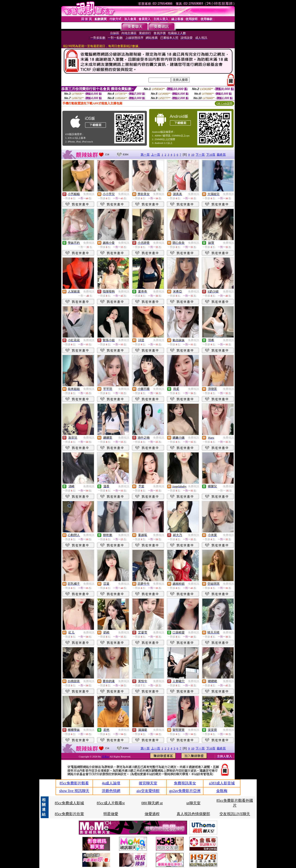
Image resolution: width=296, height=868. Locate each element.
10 (193, 155)
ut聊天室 (193, 803)
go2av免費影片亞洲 (185, 791)
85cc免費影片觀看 (74, 783)
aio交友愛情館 (148, 791)
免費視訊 (89, 194)
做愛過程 (152, 814)
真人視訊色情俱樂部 (193, 814)
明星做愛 (111, 814)
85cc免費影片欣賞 (69, 814)
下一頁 (200, 155)
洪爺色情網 (111, 791)
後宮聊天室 (148, 783)
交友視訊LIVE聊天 (235, 814)
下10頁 (211, 155)
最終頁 (221, 155)
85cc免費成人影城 (69, 803)
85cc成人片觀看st (111, 803)
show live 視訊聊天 (74, 791)
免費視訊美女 (185, 783)
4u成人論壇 (111, 783)
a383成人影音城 (222, 783)
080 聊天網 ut (152, 803)
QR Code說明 (224, 103)
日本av (106, 756)
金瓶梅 (222, 791)
